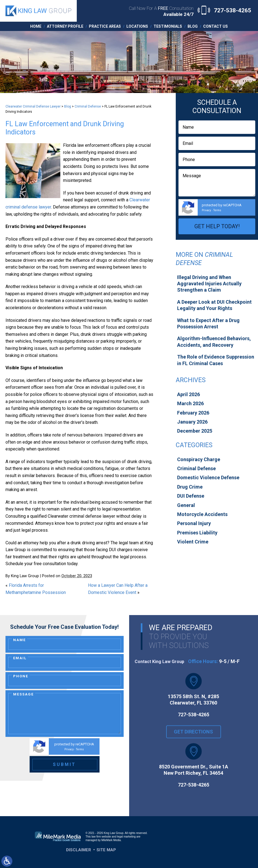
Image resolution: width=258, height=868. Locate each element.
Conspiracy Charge (199, 459)
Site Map (106, 850)
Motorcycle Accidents (202, 514)
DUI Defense (191, 496)
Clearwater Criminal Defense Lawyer (33, 106)
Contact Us (216, 26)
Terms (217, 210)
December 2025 (195, 431)
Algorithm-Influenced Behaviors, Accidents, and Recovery (214, 342)
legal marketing (126, 837)
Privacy (206, 210)
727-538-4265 (233, 10)
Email (20, 658)
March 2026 (190, 403)
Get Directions (193, 739)
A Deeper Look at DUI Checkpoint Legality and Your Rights (214, 305)
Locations (137, 26)
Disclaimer (79, 850)
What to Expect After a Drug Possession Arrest (208, 323)
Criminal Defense (88, 106)
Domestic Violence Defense (208, 477)
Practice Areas (105, 26)
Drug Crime (190, 487)
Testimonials (168, 26)
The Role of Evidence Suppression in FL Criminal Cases (216, 360)
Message (23, 694)
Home (36, 26)
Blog (193, 26)
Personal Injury (194, 523)
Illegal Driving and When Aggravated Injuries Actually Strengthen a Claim (209, 284)
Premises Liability (197, 533)
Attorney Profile (65, 26)
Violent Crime (193, 542)
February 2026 (193, 413)
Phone (21, 676)
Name (19, 640)
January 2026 (192, 422)
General (186, 505)
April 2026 (188, 394)
